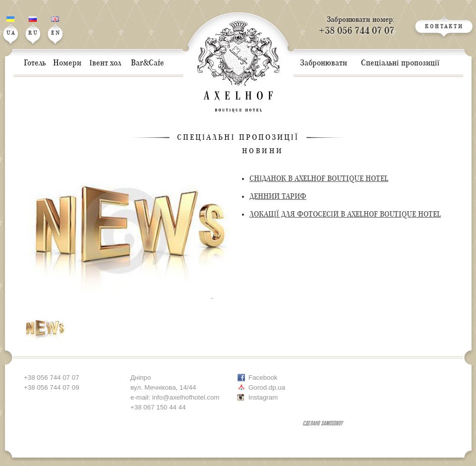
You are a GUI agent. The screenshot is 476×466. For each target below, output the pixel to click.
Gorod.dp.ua (267, 387)
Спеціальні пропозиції (238, 138)
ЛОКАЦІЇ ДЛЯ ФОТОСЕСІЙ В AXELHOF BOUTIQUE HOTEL (345, 214)
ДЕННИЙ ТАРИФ (278, 197)
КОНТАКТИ (444, 27)
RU (33, 26)
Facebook (263, 378)
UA (11, 26)
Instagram (263, 397)
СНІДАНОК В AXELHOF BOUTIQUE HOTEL (319, 179)
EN (56, 26)
